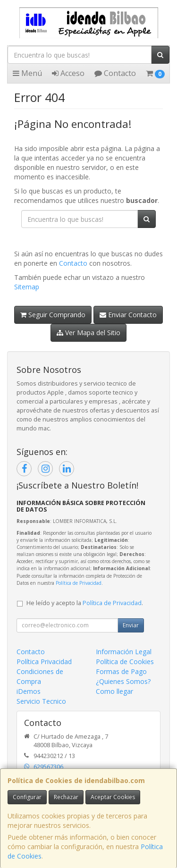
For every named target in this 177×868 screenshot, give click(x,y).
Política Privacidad (44, 662)
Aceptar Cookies (113, 797)
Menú (27, 73)
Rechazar (66, 797)
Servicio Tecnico (41, 701)
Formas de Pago (121, 671)
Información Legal (124, 652)
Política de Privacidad (79, 583)
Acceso (68, 73)
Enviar (131, 625)
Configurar (27, 797)
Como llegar (114, 691)
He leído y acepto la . (85, 603)
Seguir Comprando (53, 315)
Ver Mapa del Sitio (88, 333)
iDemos (29, 691)
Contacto (115, 73)
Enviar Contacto (128, 315)
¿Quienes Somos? (123, 681)
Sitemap (27, 287)
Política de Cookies (125, 662)
